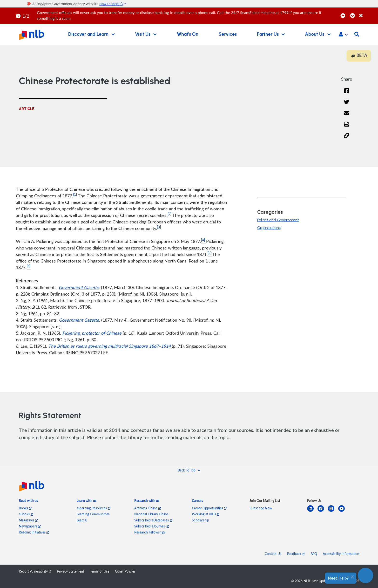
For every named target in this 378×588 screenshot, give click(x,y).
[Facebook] (347, 94)
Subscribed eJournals (152, 526)
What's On (188, 34)
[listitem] (28, 502)
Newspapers (30, 526)
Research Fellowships (150, 532)
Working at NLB (206, 514)
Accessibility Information (341, 554)
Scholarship (200, 520)
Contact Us (273, 554)
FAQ (314, 554)
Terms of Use (100, 571)
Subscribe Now (261, 508)
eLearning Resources (94, 508)
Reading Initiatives (34, 532)
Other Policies (125, 571)
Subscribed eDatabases (153, 520)
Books (25, 508)
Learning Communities (93, 514)
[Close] (368, 13)
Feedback (296, 554)
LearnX (82, 520)
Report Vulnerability (35, 571)
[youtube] (343, 511)
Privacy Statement (71, 571)
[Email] (347, 116)
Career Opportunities (209, 508)
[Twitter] (347, 105)
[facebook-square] (323, 511)
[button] (343, 35)
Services (228, 34)
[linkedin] (312, 511)
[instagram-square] (333, 511)
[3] (159, 227)
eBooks (26, 514)
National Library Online (151, 514)
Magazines (28, 520)
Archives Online (148, 508)
